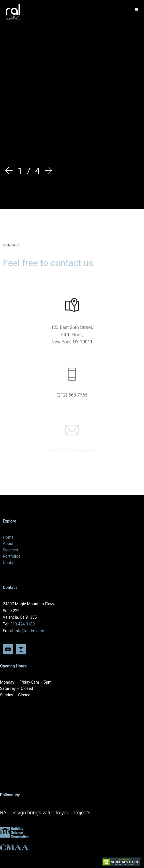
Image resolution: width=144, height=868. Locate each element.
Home (8, 537)
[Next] (47, 171)
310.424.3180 (22, 624)
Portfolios (12, 556)
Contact (10, 563)
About (8, 544)
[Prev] (10, 171)
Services (10, 550)
